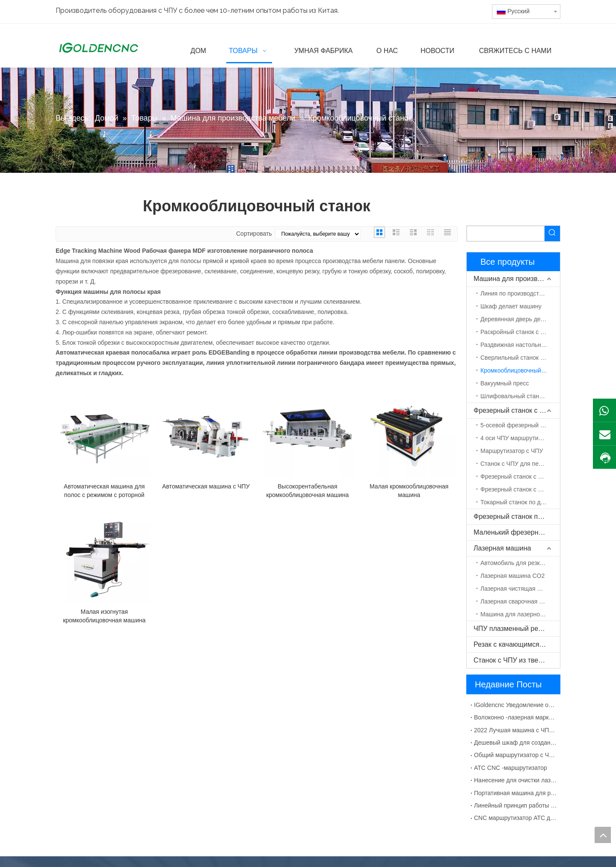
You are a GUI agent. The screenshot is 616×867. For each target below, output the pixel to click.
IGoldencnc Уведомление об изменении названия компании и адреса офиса (515, 705)
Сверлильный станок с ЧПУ (519, 358)
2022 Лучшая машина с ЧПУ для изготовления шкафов (515, 730)
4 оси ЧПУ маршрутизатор (517, 438)
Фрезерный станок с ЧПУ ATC (520, 476)
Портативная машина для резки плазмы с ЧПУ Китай (515, 793)
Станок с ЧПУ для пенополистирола (520, 464)
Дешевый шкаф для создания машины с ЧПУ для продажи (515, 743)
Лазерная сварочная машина (520, 601)
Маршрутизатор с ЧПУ (512, 451)
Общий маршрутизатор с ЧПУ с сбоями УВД (515, 755)
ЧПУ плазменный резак (511, 629)
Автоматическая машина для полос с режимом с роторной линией (104, 491)
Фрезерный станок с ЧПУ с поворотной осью (520, 489)
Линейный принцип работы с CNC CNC (515, 805)
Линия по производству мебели (520, 293)
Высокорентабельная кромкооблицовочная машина (307, 491)
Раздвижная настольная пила (520, 345)
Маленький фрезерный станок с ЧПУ (517, 532)
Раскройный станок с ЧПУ (516, 332)
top (603, 835)
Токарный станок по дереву (518, 502)
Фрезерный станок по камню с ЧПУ (517, 516)
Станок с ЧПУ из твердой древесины (517, 660)
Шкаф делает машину (511, 306)
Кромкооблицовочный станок (520, 370)
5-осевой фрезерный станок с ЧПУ (520, 425)
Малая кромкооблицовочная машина (409, 491)
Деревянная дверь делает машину (520, 319)
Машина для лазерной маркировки (520, 614)
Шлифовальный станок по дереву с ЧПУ (520, 396)
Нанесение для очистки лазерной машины (515, 780)
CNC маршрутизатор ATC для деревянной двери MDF (515, 818)
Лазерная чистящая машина (520, 589)
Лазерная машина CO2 (512, 576)
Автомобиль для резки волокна (520, 563)
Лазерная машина (502, 548)
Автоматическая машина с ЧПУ (206, 486)
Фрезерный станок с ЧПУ (513, 410)
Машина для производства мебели (517, 279)
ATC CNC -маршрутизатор (511, 768)
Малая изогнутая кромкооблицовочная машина (104, 616)
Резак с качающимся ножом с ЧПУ (517, 644)
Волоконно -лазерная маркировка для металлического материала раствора (515, 717)
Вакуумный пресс (505, 383)
